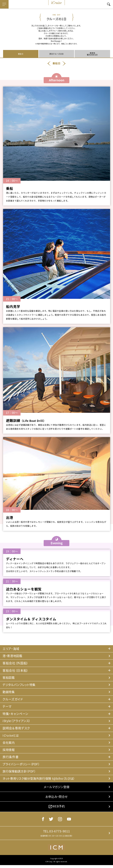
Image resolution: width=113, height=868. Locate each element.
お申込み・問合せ (56, 798)
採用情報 (9, 751)
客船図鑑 (9, 678)
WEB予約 (56, 809)
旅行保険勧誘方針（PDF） (20, 773)
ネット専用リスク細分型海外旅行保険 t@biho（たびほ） (41, 780)
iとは (11, 736)
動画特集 (9, 692)
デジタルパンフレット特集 (20, 685)
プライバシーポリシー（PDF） (22, 765)
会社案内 (9, 743)
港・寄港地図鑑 (13, 656)
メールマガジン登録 (56, 789)
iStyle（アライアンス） (17, 721)
